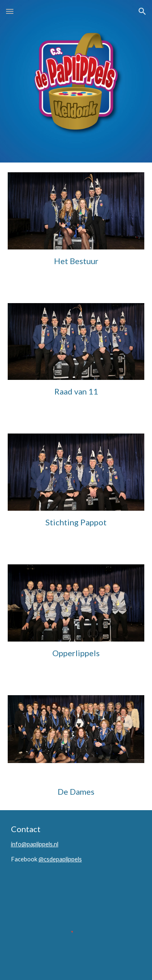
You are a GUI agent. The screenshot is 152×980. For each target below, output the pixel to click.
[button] (10, 11)
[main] (76, 261)
